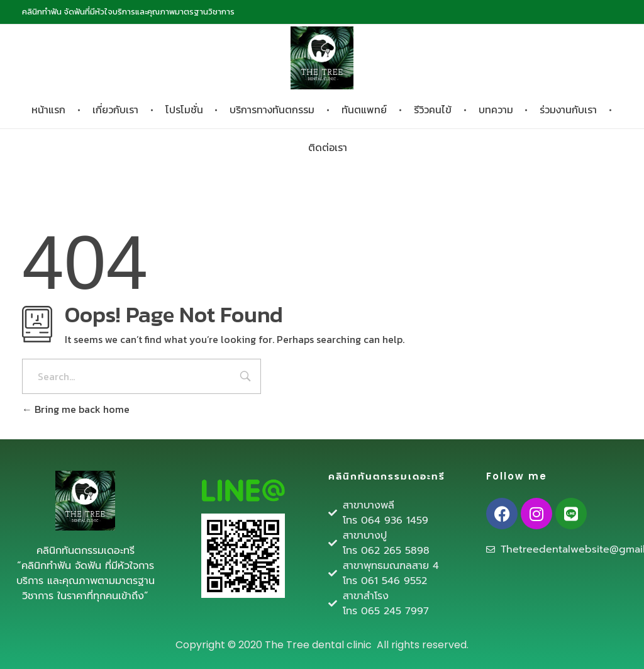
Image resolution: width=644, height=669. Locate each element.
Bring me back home (76, 409)
